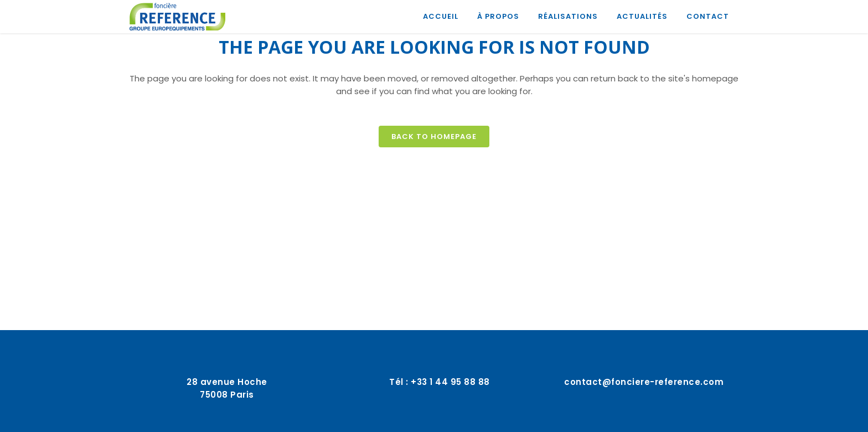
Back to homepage (434, 137)
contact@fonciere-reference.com (644, 382)
